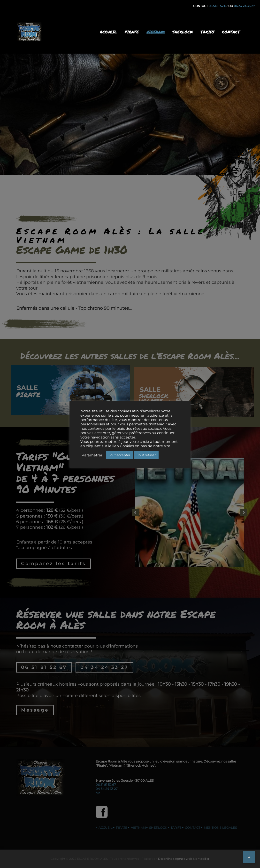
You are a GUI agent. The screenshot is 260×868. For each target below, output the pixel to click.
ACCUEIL (108, 32)
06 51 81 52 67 (218, 6)
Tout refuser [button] (146, 455)
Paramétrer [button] (92, 455)
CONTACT (231, 32)
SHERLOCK (183, 32)
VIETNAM (156, 32)
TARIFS (207, 32)
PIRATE (132, 32)
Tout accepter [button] (120, 455)
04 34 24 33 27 (244, 6)
